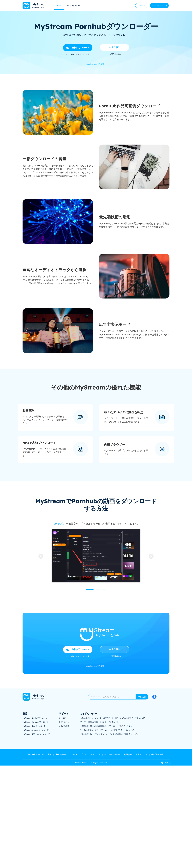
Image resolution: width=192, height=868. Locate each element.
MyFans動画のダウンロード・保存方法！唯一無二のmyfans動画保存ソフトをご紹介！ (113, 718)
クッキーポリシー (112, 754)
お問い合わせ (64, 722)
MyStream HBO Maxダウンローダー (37, 734)
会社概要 (62, 718)
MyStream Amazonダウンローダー (36, 730)
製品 (59, 6)
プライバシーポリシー (91, 754)
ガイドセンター (73, 6)
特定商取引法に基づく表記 (40, 754)
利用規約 (128, 754)
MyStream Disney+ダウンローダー (36, 722)
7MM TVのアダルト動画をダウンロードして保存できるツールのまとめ (107, 730)
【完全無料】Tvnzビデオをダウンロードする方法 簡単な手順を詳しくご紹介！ (110, 734)
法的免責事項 (61, 754)
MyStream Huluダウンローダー (35, 726)
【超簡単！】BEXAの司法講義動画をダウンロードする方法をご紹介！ (107, 726)
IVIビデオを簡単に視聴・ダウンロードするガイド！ (100, 722)
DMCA (74, 754)
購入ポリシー (142, 754)
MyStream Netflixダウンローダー (36, 718)
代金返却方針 (157, 754)
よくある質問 (64, 726)
